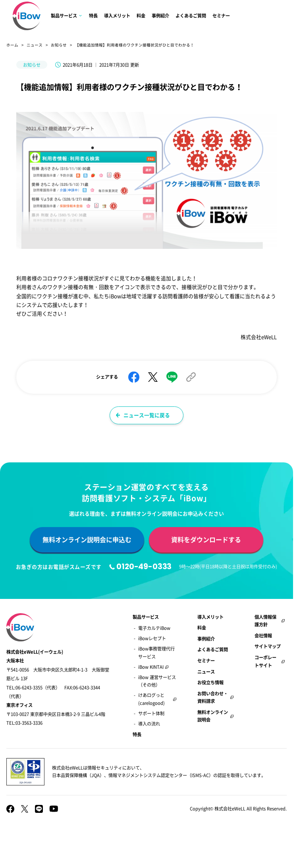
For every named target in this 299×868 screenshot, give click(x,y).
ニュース (35, 45)
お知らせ (59, 45)
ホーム (12, 45)
